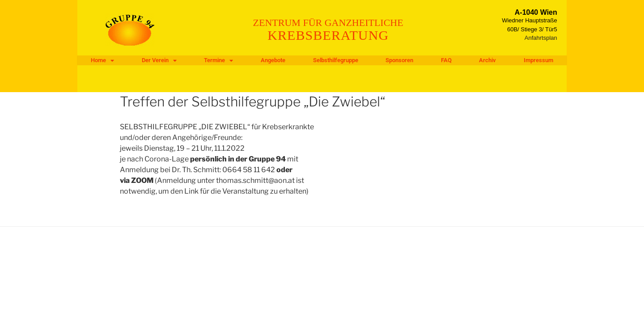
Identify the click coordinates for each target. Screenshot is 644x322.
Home (102, 60)
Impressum (538, 60)
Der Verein (159, 60)
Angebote (273, 60)
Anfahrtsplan (541, 38)
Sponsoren (399, 60)
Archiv (487, 60)
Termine (218, 60)
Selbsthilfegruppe (336, 60)
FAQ (446, 60)
